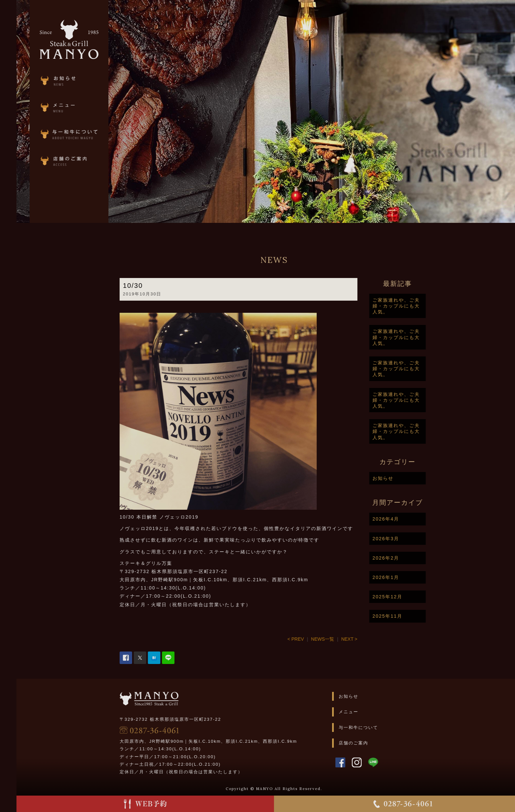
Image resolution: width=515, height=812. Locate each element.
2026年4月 (402, 519)
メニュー (364, 712)
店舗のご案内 (369, 743)
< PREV (312, 639)
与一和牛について (374, 727)
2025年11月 (403, 616)
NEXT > (365, 639)
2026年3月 (402, 539)
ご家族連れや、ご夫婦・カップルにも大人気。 (412, 306)
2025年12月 (403, 597)
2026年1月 (402, 577)
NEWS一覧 (339, 639)
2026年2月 (402, 558)
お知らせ (399, 478)
